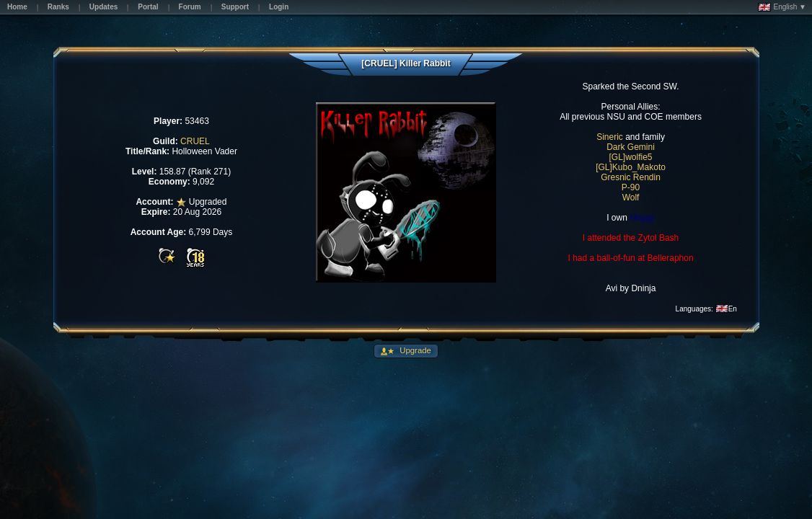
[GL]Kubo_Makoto (631, 167)
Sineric (610, 137)
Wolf (631, 198)
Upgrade (414, 350)
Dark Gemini (631, 147)
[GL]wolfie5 (631, 157)
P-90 (631, 187)
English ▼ (782, 7)
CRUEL (195, 141)
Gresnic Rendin (631, 177)
